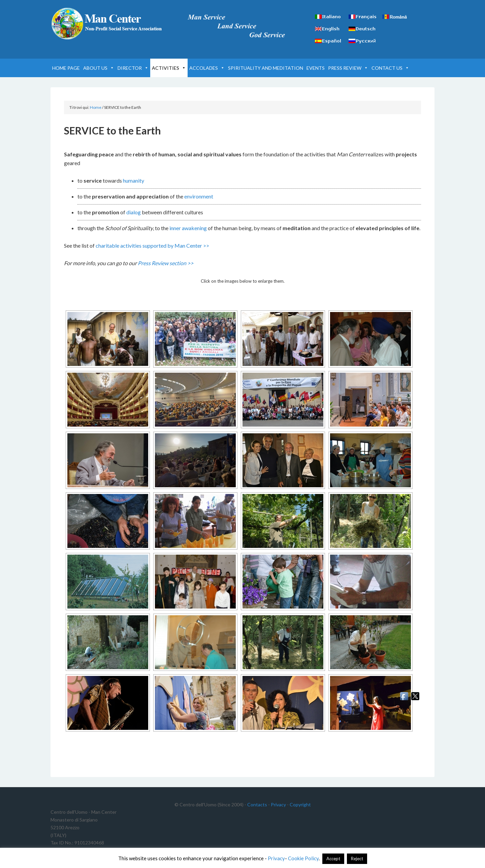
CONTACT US (390, 68)
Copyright (300, 804)
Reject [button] (357, 859)
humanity (134, 180)
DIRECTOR (133, 68)
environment (199, 196)
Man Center (108, 24)
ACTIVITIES (169, 68)
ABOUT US (99, 68)
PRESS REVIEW (348, 68)
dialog (134, 212)
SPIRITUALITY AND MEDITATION (266, 68)
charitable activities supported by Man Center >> (152, 245)
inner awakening (188, 228)
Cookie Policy (303, 858)
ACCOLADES (207, 68)
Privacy (278, 804)
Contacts (257, 804)
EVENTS (316, 68)
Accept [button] (333, 859)
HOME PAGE (66, 68)
